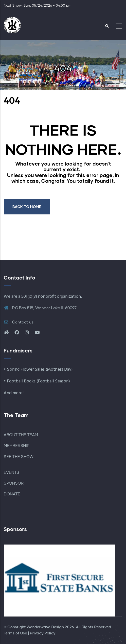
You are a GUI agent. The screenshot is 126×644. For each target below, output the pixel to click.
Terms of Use (15, 633)
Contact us (19, 322)
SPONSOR (14, 483)
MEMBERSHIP (17, 446)
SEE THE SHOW (19, 457)
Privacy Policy (43, 633)
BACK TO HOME (27, 207)
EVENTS (11, 473)
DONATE (12, 494)
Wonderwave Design (45, 627)
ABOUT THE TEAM (21, 435)
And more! (14, 393)
